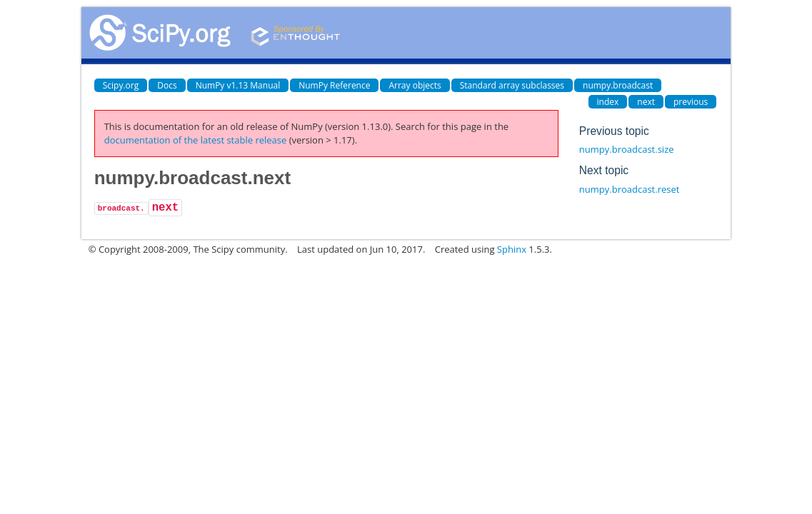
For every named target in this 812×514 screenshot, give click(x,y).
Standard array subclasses (512, 85)
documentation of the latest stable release (196, 140)
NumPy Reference (334, 85)
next (646, 102)
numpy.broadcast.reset (630, 189)
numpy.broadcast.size (627, 149)
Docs (167, 85)
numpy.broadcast (618, 85)
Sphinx (512, 249)
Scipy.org (121, 85)
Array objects (415, 85)
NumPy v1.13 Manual (238, 85)
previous (691, 102)
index (608, 102)
